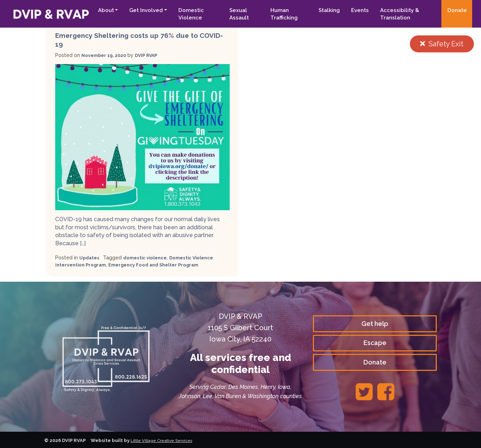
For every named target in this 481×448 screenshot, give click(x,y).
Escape (375, 343)
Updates (90, 258)
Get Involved (138, 10)
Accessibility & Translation (397, 14)
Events (357, 10)
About (97, 10)
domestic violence (149, 258)
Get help (375, 323)
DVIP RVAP (152, 55)
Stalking (326, 10)
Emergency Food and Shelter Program (162, 265)
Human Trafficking (279, 14)
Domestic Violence (183, 14)
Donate (457, 10)
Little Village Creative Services (165, 440)
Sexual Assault (232, 14)
